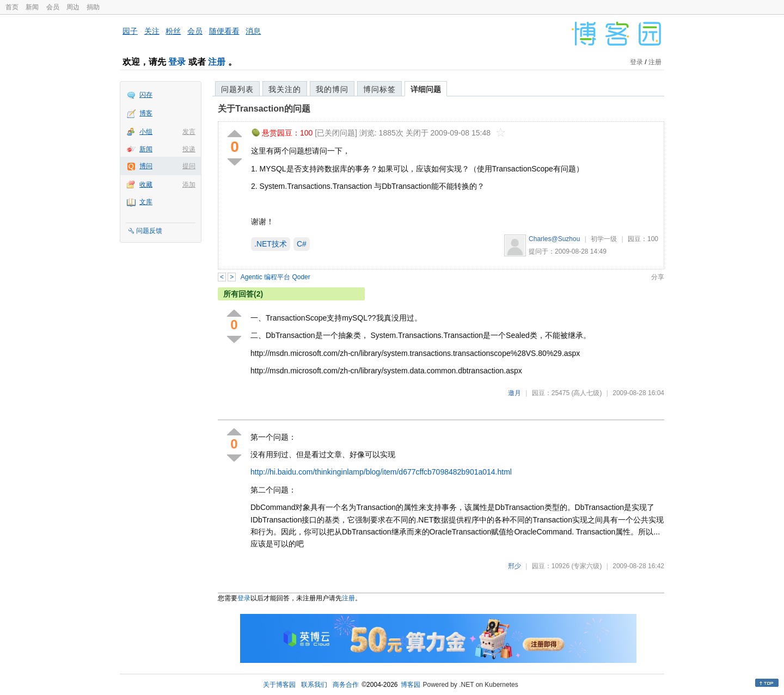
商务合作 (346, 685)
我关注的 (285, 89)
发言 (189, 132)
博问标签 (379, 89)
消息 (253, 31)
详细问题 (426, 89)
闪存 (146, 95)
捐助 (93, 7)
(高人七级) (586, 393)
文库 (146, 202)
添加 (189, 184)
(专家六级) (586, 566)
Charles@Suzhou (554, 239)
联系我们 (314, 685)
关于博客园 (279, 685)
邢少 (514, 566)
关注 (152, 31)
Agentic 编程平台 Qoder (275, 277)
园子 (130, 31)
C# (302, 244)
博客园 (411, 685)
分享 (658, 277)
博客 (146, 113)
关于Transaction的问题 (264, 109)
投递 (189, 149)
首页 (12, 7)
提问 (189, 166)
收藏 (146, 184)
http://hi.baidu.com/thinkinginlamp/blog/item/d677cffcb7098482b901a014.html (381, 472)
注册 (217, 62)
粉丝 (173, 31)
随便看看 (224, 31)
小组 (146, 132)
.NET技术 (271, 244)
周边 (73, 7)
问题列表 (237, 89)
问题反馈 (149, 231)
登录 (177, 62)
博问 (146, 166)
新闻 (32, 7)
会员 (53, 7)
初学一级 (604, 239)
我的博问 (332, 89)
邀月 (514, 393)
